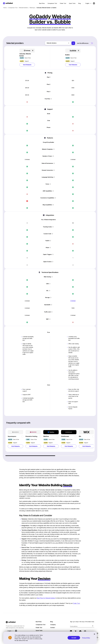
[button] (27, 58)
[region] (50, 443)
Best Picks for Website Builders (46, 599)
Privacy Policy (86, 638)
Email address (74, 627)
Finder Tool (76, 604)
